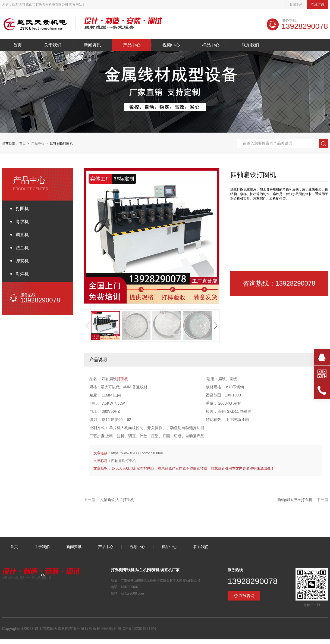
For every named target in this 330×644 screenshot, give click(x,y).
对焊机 (22, 274)
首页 (17, 45)
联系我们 (250, 45)
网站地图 (109, 629)
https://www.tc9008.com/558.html (137, 453)
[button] (215, 326)
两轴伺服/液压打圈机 (295, 500)
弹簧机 (22, 261)
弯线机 (22, 222)
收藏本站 (296, 5)
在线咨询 (318, 5)
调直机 (22, 235)
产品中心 (132, 45)
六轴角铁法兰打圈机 (117, 500)
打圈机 (22, 209)
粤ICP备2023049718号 (136, 629)
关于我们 (53, 45)
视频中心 (171, 45)
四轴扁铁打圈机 (123, 461)
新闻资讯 (92, 45)
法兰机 (22, 248)
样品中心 (211, 45)
